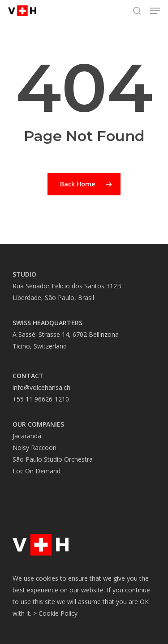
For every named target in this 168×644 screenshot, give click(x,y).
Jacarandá (27, 436)
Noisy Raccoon (34, 448)
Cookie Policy (58, 613)
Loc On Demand (37, 471)
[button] (155, 11)
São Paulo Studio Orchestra (53, 459)
